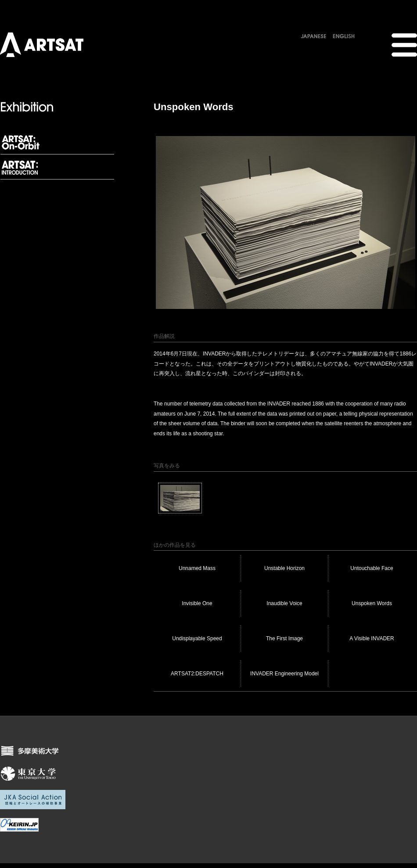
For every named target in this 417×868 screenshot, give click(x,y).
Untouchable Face (372, 568)
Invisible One (197, 603)
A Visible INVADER (372, 638)
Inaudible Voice (284, 603)
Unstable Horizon (284, 568)
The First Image (284, 638)
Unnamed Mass (197, 568)
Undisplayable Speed (197, 638)
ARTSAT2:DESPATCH (197, 674)
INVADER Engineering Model (284, 674)
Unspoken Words (372, 603)
